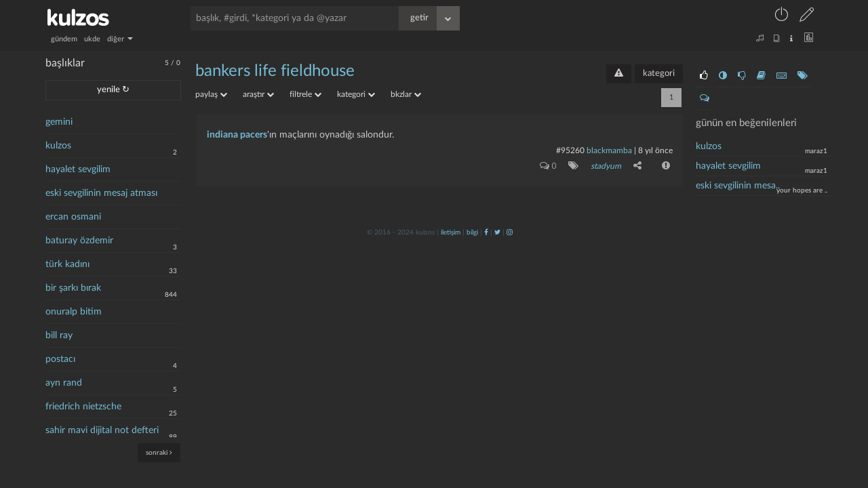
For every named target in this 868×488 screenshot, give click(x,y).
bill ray (59, 335)
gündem (64, 39)
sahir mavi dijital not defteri (102, 430)
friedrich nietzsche (83, 407)
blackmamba (609, 150)
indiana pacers (237, 135)
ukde (92, 39)
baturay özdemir (79, 241)
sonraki (159, 452)
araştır (258, 94)
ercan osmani (73, 217)
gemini (59, 122)
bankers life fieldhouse (275, 71)
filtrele (305, 94)
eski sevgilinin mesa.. (738, 186)
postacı (60, 359)
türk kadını (67, 264)
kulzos (58, 146)
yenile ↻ (113, 90)
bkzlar (406, 94)
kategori (659, 74)
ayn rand (64, 383)
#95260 (570, 150)
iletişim (451, 232)
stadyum (606, 166)
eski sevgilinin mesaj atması (101, 193)
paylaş (211, 94)
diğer (120, 39)
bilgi (472, 232)
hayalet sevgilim (78, 169)
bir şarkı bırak (73, 288)
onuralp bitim (74, 312)
